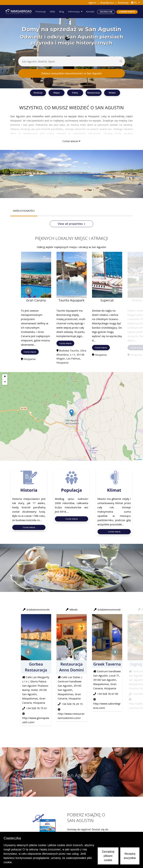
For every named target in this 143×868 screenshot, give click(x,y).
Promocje (42, 11)
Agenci (92, 3)
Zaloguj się (106, 12)
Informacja (74, 11)
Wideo (112, 93)
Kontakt (90, 11)
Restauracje (94, 93)
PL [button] (134, 3)
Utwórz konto (127, 12)
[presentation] (28, 291)
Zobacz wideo (71, 787)
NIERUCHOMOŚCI (24, 211)
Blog (62, 11)
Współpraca (107, 3)
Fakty (75, 93)
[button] (71, 413)
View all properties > (71, 224)
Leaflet (138, 459)
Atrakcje (38, 93)
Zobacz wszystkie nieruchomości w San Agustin (72, 73)
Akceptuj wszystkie (130, 856)
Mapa (56, 93)
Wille (53, 11)
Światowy (123, 3)
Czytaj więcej (71, 141)
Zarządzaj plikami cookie (108, 856)
